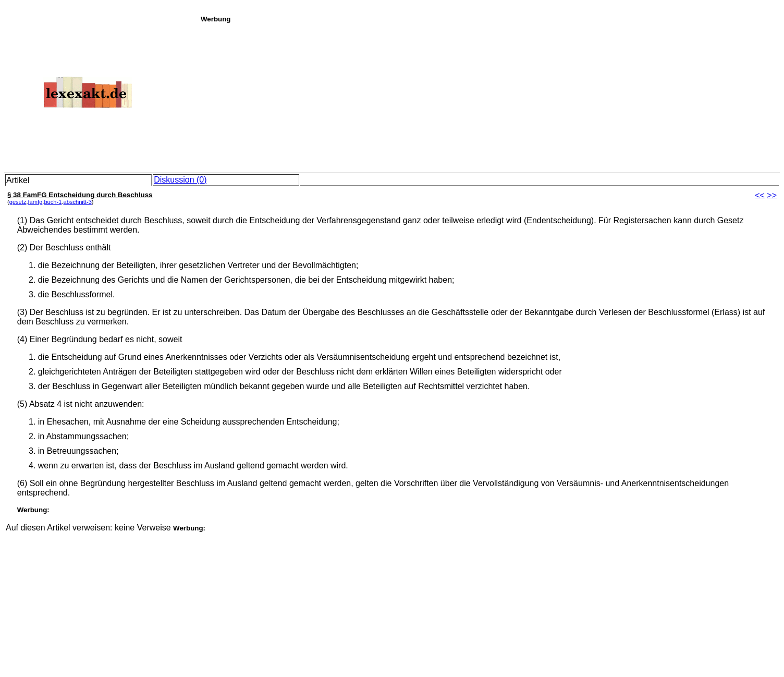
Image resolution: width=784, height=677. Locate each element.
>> (772, 195)
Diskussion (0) (180, 180)
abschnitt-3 (77, 202)
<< (760, 195)
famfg (35, 202)
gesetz (18, 202)
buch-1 (53, 202)
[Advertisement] (489, 96)
